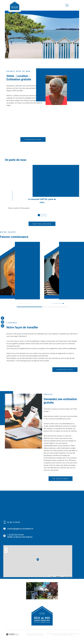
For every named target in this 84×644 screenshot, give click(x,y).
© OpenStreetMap (67, 576)
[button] (39, 215)
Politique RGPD (63, 635)
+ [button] (6, 548)
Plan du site (59, 634)
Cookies (70, 635)
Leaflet (52, 576)
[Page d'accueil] (15, 6)
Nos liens (55, 635)
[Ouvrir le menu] (77, 5)
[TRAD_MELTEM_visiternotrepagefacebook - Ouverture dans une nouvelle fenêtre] (2, 318)
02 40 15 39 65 (13, 522)
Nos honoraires (50, 634)
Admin (77, 634)
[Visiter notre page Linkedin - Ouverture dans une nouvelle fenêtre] (2, 326)
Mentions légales (68, 634)
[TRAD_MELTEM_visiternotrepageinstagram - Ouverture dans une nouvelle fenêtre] (2, 322)
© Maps (58, 576)
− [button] (6, 551)
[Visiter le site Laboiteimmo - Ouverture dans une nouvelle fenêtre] (12, 634)
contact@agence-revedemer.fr (20, 529)
